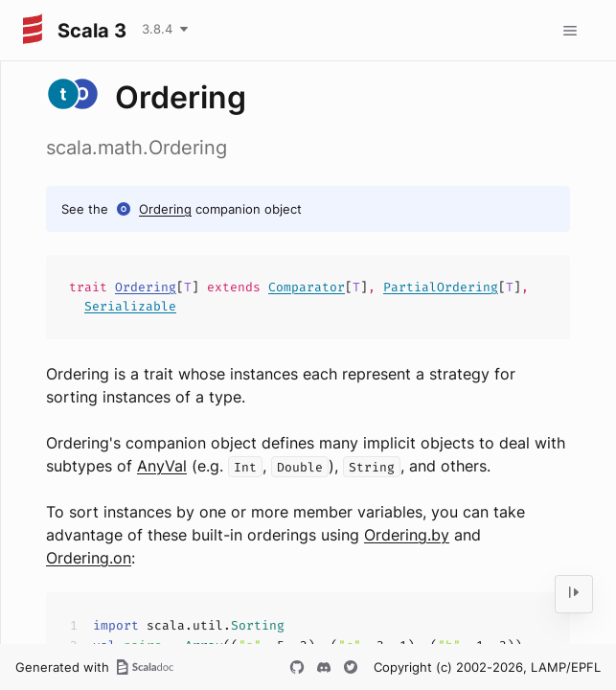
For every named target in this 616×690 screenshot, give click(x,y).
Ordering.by (407, 535)
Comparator (307, 287)
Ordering (165, 209)
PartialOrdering (441, 287)
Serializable (130, 306)
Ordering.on (89, 558)
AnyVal (162, 466)
